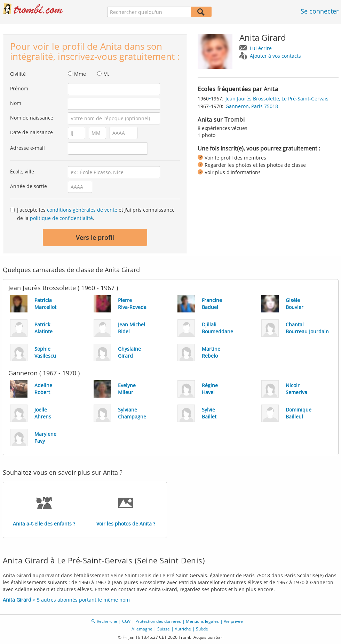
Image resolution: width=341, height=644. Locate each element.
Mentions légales (202, 621)
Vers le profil (95, 237)
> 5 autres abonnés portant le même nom (66, 600)
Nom (16, 103)
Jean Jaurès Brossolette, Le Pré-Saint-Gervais (277, 99)
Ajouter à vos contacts (275, 56)
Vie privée (233, 621)
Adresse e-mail (27, 148)
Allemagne (142, 629)
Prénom (19, 88)
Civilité (18, 74)
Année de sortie (29, 186)
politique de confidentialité (61, 218)
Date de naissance (31, 132)
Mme (80, 74)
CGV (126, 621)
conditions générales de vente (82, 210)
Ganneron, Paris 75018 (252, 106)
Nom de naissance (32, 118)
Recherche (107, 621)
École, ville (22, 172)
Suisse (164, 629)
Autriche (183, 629)
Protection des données (158, 621)
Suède (202, 629)
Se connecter (320, 11)
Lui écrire (261, 48)
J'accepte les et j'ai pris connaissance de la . (96, 214)
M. (106, 74)
